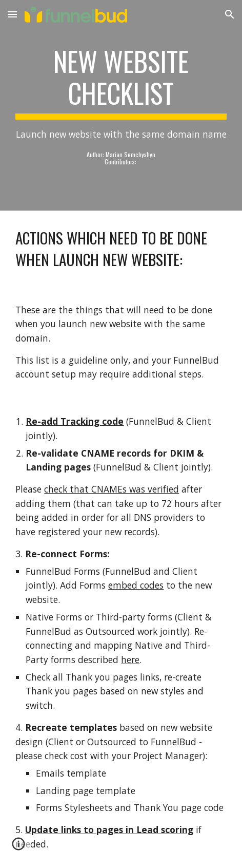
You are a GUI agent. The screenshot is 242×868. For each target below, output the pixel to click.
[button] (12, 14)
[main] (121, 105)
